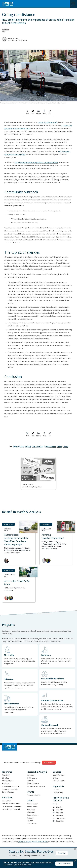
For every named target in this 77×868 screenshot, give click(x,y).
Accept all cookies (64, 864)
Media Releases (33, 784)
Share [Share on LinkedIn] (38, 112)
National (28, 446)
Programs (7, 772)
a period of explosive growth (47, 122)
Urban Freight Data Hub (11, 809)
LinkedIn (58, 810)
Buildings (6, 784)
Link (50, 112)
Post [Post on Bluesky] (33, 112)
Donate (56, 789)
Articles (30, 781)
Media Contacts (59, 775)
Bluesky (57, 807)
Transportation (50, 446)
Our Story (31, 809)
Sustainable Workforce (11, 786)
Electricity (6, 775)
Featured (31, 775)
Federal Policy (18, 446)
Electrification (38, 446)
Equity (66, 446)
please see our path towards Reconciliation (33, 842)
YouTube (58, 813)
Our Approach (33, 804)
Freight (60, 446)
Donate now (49, 763)
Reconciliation (33, 815)
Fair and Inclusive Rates (11, 804)
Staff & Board (32, 807)
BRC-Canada (7, 801)
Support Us (58, 786)
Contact (57, 772)
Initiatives (7, 797)
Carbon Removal (8, 792)
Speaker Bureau (59, 781)
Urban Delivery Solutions (12, 806)
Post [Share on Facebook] (44, 112)
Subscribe (58, 821)
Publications (32, 778)
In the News (32, 824)
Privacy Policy (26, 865)
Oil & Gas (5, 778)
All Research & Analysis (36, 786)
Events (31, 792)
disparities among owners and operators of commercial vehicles (36, 163)
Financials (31, 812)
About (30, 801)
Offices (55, 778)
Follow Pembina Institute (61, 799)
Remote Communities (10, 789)
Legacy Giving (58, 792)
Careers (30, 818)
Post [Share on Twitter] (27, 112)
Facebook (58, 815)
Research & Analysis (37, 772)
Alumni (30, 821)
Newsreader (59, 818)
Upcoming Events (34, 795)
